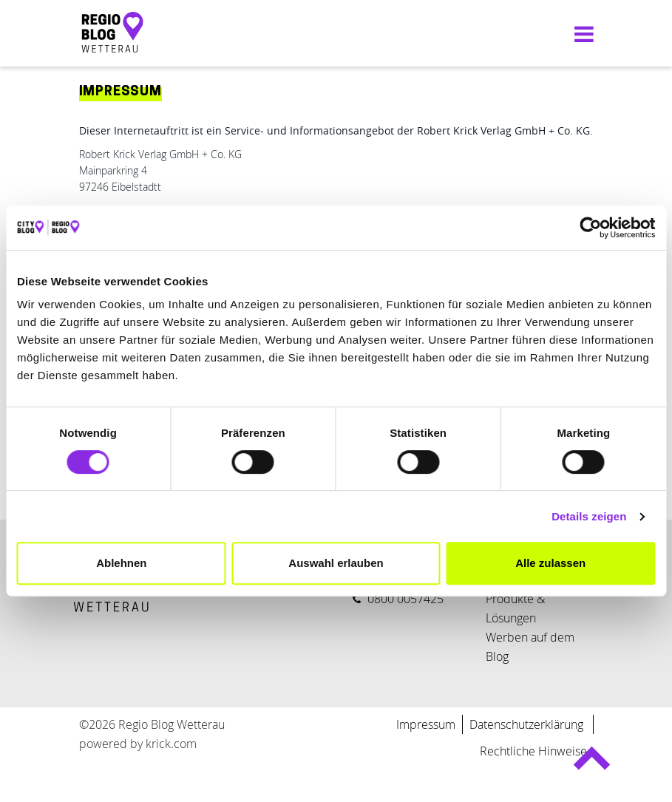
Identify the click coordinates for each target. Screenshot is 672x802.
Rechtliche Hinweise (533, 751)
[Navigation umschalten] (580, 34)
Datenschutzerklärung (528, 724)
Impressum (426, 724)
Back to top (592, 765)
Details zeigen (589, 516)
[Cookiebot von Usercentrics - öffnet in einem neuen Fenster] (590, 228)
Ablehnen (121, 563)
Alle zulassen (550, 563)
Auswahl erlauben (336, 563)
